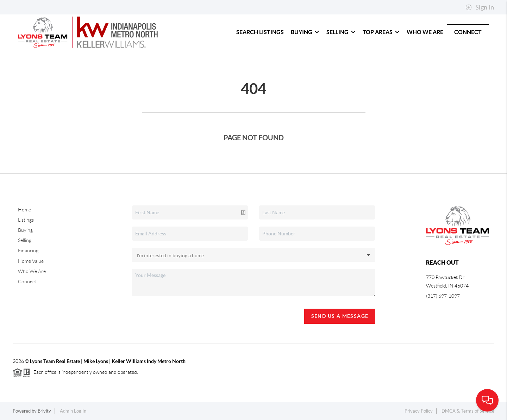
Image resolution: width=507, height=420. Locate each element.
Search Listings (260, 32)
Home (24, 210)
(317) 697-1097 (443, 296)
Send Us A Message (340, 316)
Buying (305, 32)
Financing (28, 251)
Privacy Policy (419, 411)
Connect (468, 32)
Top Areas (381, 32)
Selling (341, 32)
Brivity (44, 411)
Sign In (480, 7)
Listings (26, 220)
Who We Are (425, 32)
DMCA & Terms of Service (468, 411)
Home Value (31, 261)
